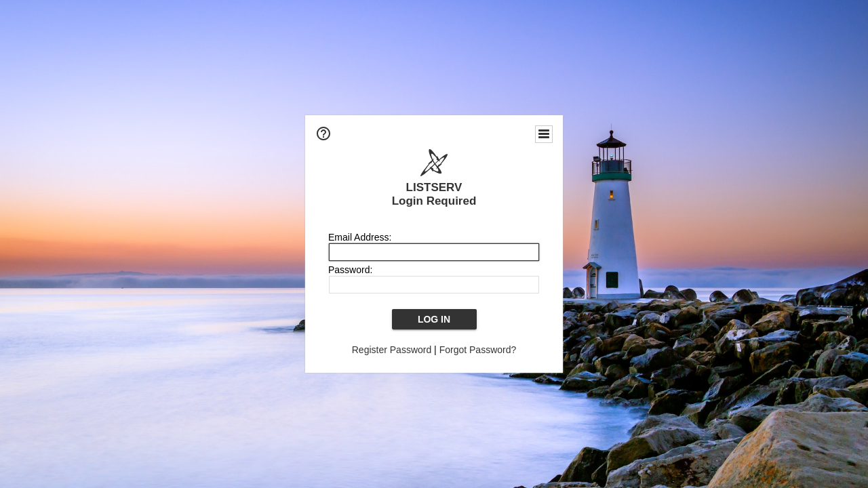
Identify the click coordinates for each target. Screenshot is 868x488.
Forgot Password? (478, 350)
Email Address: (360, 237)
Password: (350, 270)
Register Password (392, 350)
